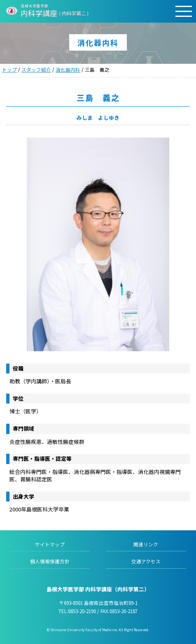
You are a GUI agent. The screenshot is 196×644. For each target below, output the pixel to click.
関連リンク (146, 544)
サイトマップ (50, 544)
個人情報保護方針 (50, 561)
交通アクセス (146, 561)
